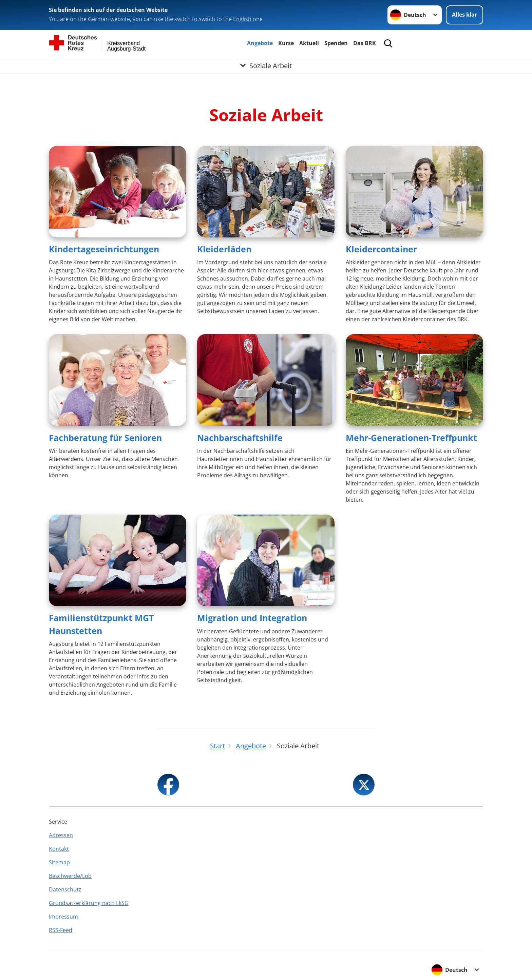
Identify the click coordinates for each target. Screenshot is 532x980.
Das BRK (365, 43)
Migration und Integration (252, 618)
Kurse (286, 43)
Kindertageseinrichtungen (104, 249)
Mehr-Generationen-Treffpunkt (411, 438)
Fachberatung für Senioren (105, 438)
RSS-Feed (61, 930)
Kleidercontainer (381, 249)
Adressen (61, 835)
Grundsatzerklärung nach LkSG (89, 903)
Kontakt (59, 849)
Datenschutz (65, 889)
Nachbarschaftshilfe (240, 438)
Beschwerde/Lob (70, 876)
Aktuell (309, 43)
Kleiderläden (224, 249)
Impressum (63, 917)
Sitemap (59, 862)
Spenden (336, 43)
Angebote (260, 43)
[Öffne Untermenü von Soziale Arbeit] (266, 65)
